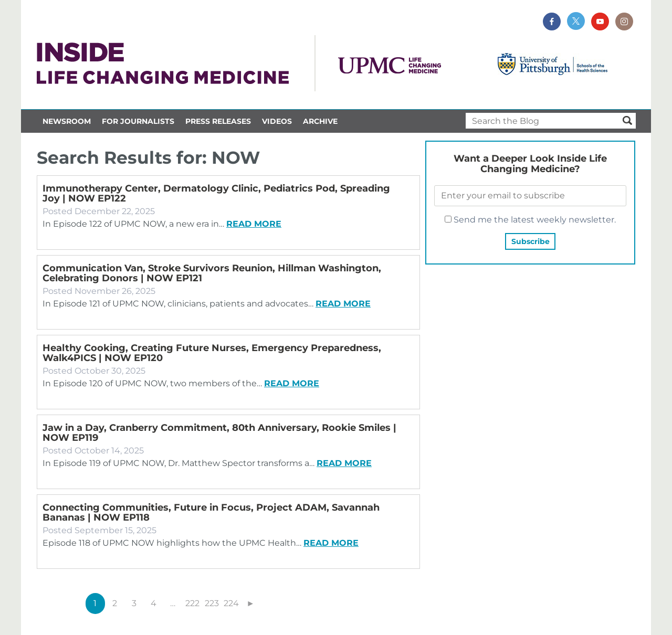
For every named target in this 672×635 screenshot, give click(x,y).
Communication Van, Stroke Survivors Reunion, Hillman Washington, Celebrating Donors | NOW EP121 (212, 273)
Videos (277, 121)
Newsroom (67, 121)
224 (231, 603)
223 (212, 603)
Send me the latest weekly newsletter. (530, 220)
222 (192, 603)
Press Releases (218, 121)
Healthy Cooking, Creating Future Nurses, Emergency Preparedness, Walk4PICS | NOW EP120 (212, 353)
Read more (254, 224)
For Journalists (138, 121)
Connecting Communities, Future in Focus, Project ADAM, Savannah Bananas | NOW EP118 (211, 512)
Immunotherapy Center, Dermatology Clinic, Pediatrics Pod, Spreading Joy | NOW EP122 (216, 193)
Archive (320, 121)
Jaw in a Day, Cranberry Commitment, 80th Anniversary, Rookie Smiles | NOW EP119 (219, 433)
